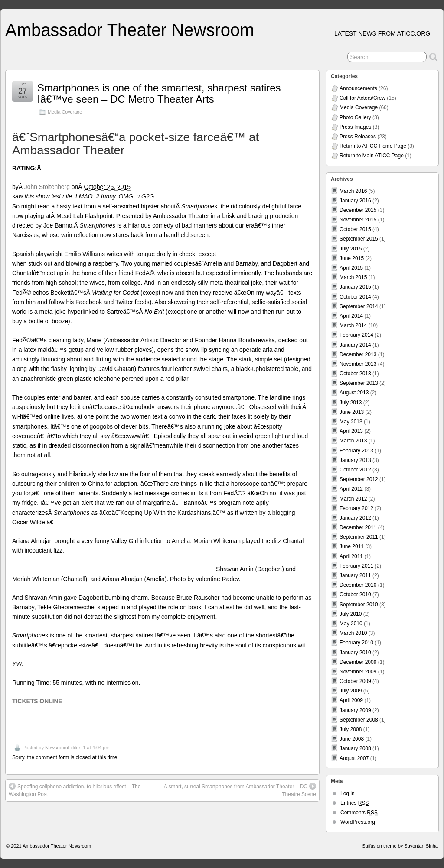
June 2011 (352, 546)
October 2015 (355, 229)
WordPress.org (358, 822)
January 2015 (355, 287)
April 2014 (351, 316)
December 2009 (358, 662)
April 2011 (351, 556)
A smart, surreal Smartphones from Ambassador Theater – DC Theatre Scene (240, 790)
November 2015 (358, 220)
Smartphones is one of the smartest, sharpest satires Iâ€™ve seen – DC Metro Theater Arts (159, 93)
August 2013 (354, 393)
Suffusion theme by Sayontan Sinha (400, 846)
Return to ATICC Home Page (373, 146)
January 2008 (355, 748)
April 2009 (351, 700)
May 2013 (351, 422)
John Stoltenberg (47, 187)
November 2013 (358, 364)
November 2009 (358, 672)
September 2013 (359, 383)
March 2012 (353, 499)
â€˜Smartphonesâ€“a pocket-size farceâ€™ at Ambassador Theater (135, 144)
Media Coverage (65, 112)
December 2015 (358, 210)
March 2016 (353, 191)
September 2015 (359, 239)
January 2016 (355, 201)
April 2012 (351, 489)
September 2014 (359, 306)
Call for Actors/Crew (362, 98)
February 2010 (356, 643)
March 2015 (353, 277)
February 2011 (356, 566)
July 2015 (351, 249)
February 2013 (356, 451)
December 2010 (358, 585)
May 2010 (351, 624)
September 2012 (359, 479)
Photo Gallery (355, 117)
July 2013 (351, 403)
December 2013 (358, 354)
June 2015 (352, 258)
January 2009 (355, 710)
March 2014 (353, 325)
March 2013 (353, 441)
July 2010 (351, 614)
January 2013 (355, 460)
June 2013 (352, 412)
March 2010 (353, 633)
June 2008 (352, 739)
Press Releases (358, 137)
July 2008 (351, 729)
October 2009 (355, 681)
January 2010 (355, 653)
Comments (359, 813)
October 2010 (355, 595)
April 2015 (351, 268)
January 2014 (355, 345)
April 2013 (351, 431)
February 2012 (356, 508)
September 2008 (359, 720)
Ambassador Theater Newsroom (130, 30)
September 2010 (359, 605)
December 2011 (358, 527)
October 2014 (355, 297)
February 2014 (356, 335)
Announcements (358, 88)
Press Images (355, 127)
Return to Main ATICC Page (372, 156)
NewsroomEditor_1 (65, 748)
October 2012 (355, 470)
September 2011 (359, 537)
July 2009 (351, 691)
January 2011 (355, 575)
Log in (348, 793)
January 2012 (355, 518)
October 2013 (355, 374)
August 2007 (354, 758)
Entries (354, 803)
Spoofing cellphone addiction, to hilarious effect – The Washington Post (75, 790)
